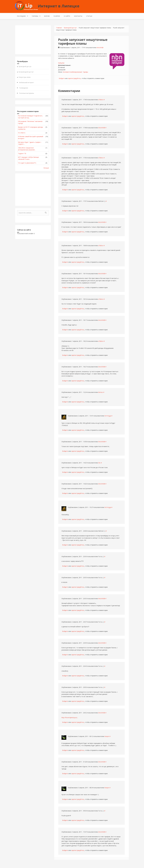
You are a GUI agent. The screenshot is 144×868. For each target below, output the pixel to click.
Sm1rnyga (108, 416)
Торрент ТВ (22, 153)
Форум (47, 16)
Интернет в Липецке (59, 6)
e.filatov (101, 100)
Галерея (57, 16)
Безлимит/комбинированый (72, 72)
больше (46, 168)
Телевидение (24, 88)
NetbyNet (61, 63)
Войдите (62, 78)
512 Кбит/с (22, 133)
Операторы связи (24, 77)
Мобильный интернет (27, 82)
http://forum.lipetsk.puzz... (70, 718)
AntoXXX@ (100, 48)
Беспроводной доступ (26, 72)
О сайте (67, 16)
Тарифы (35, 16)
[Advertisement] (33, 40)
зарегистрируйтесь (74, 78)
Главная (59, 28)
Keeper (107, 736)
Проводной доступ (25, 66)
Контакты (78, 16)
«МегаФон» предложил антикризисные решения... (27, 149)
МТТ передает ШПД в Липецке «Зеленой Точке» (28, 158)
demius (101, 392)
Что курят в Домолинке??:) (27, 163)
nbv (99, 463)
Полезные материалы (26, 93)
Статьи (89, 16)
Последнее (22, 16)
